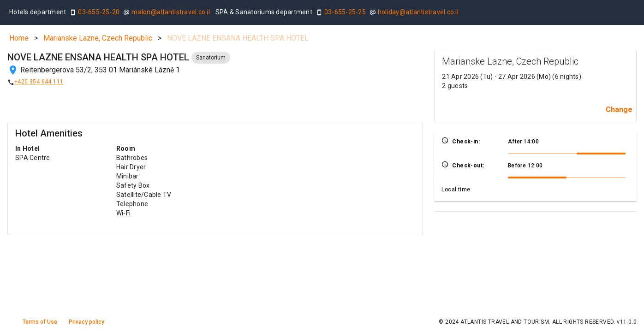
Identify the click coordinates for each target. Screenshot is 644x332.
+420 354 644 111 (39, 82)
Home (19, 38)
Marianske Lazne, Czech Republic (98, 38)
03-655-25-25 (345, 12)
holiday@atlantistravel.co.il (418, 12)
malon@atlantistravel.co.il (171, 12)
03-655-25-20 (99, 12)
